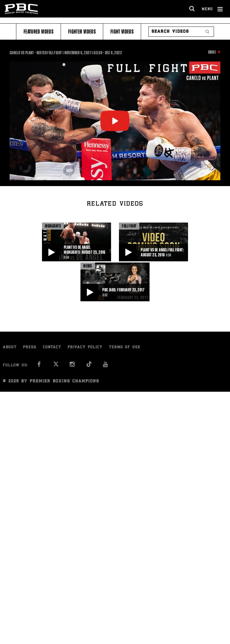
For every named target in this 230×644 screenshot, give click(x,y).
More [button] (212, 52)
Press (30, 348)
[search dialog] (192, 9)
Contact (52, 348)
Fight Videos (122, 32)
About (10, 348)
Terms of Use (125, 348)
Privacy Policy (85, 348)
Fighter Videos (82, 32)
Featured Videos (38, 32)
